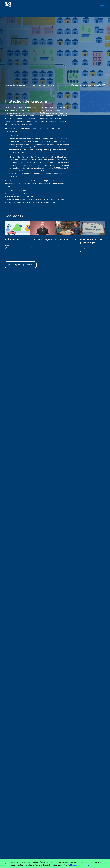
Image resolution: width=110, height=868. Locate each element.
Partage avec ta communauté (88, 85)
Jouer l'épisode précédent (21, 265)
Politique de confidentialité (78, 865)
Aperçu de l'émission (15, 85)
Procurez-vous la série (43, 85)
